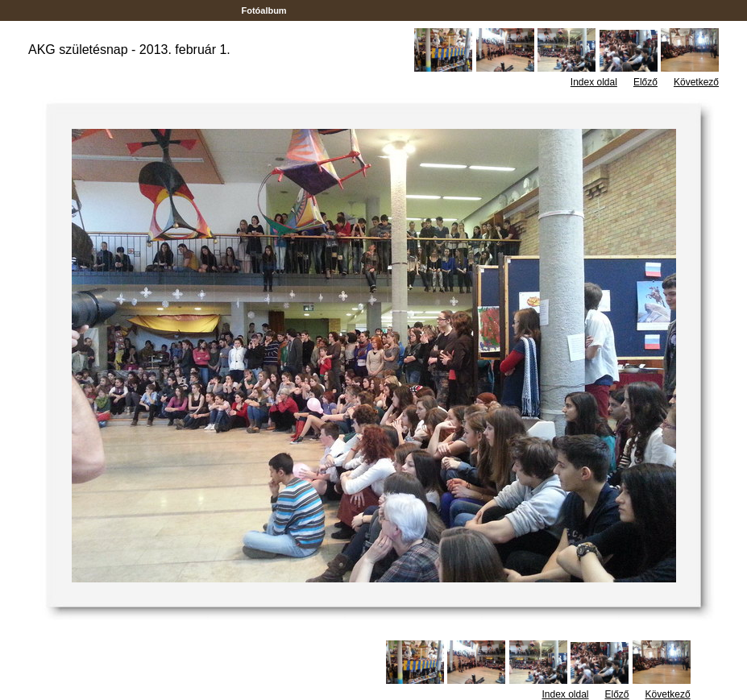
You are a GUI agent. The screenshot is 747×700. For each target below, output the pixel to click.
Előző (645, 82)
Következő (696, 82)
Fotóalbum (264, 10)
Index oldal (594, 82)
